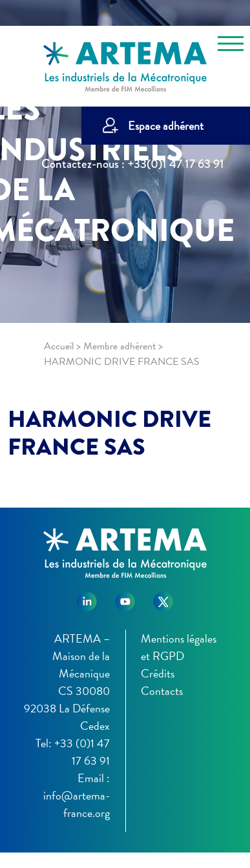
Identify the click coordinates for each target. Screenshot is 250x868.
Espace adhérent (166, 126)
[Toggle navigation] (231, 46)
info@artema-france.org (77, 804)
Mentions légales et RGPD (179, 647)
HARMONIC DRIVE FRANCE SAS (109, 433)
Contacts (162, 691)
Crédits (158, 673)
